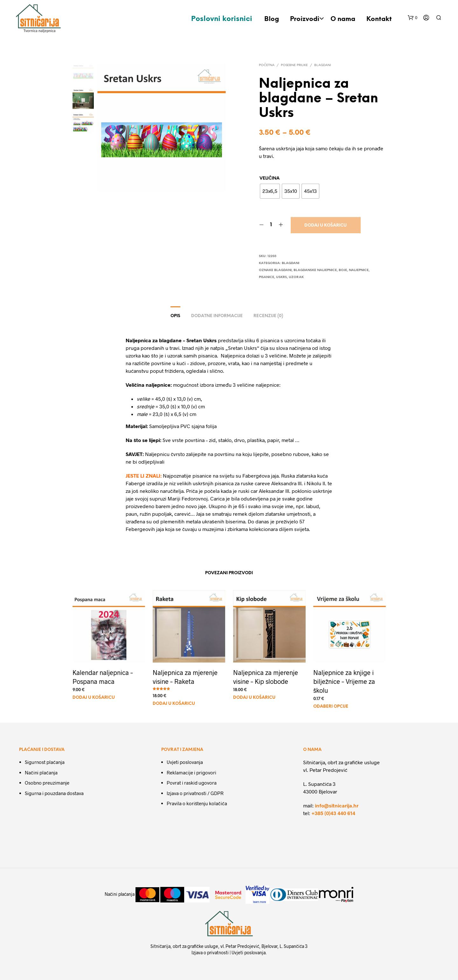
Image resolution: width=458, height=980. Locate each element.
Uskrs (281, 277)
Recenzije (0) (268, 316)
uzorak (296, 277)
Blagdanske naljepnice (315, 270)
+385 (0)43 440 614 (333, 813)
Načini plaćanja (41, 772)
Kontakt (379, 19)
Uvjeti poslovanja (185, 762)
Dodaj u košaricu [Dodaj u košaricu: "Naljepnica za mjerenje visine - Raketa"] (175, 701)
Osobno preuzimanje (47, 783)
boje (343, 270)
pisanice (267, 277)
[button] (413, 18)
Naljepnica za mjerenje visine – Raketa (185, 675)
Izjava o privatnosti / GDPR (195, 793)
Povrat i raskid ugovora (192, 783)
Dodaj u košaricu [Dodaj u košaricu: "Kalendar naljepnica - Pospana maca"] (94, 697)
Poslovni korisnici (222, 19)
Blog (272, 19)
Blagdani (323, 65)
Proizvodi (305, 19)
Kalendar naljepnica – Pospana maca (103, 676)
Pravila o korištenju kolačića (197, 803)
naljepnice (359, 270)
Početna (267, 65)
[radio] (270, 191)
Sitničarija (160, 946)
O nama (343, 19)
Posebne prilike (294, 65)
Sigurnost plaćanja (45, 762)
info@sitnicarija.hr (337, 805)
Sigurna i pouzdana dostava (54, 793)
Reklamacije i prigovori (191, 772)
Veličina (270, 178)
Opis (175, 316)
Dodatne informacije (217, 316)
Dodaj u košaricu (326, 225)
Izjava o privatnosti (210, 953)
